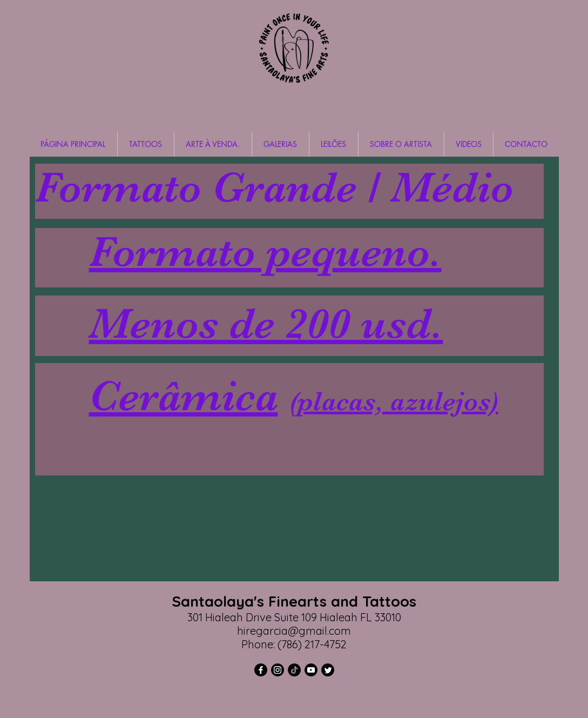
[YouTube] (311, 670)
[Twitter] (328, 670)
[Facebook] (261, 670)
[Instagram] (278, 670)
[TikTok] (294, 670)
